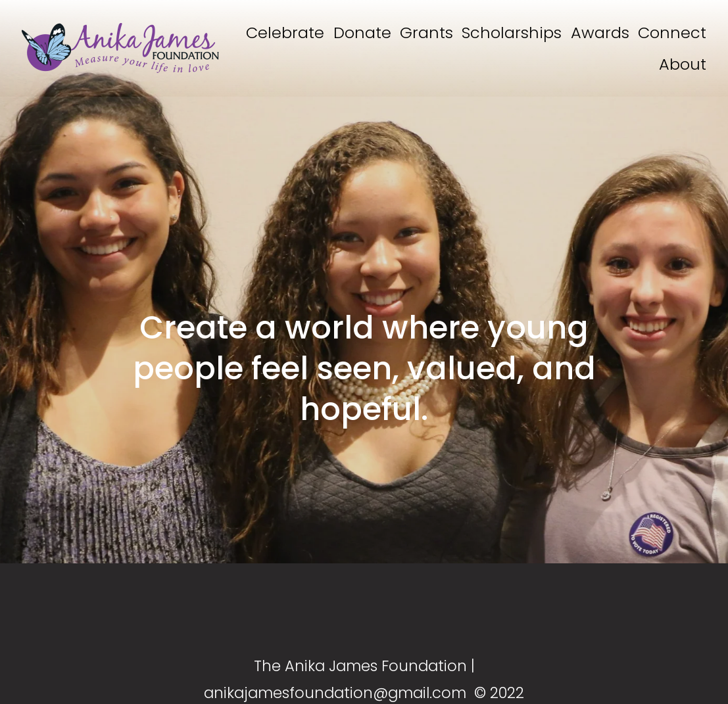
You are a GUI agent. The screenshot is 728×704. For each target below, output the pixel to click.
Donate (362, 33)
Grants (426, 33)
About (683, 64)
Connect (672, 33)
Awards (600, 33)
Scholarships (512, 33)
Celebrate (285, 33)
